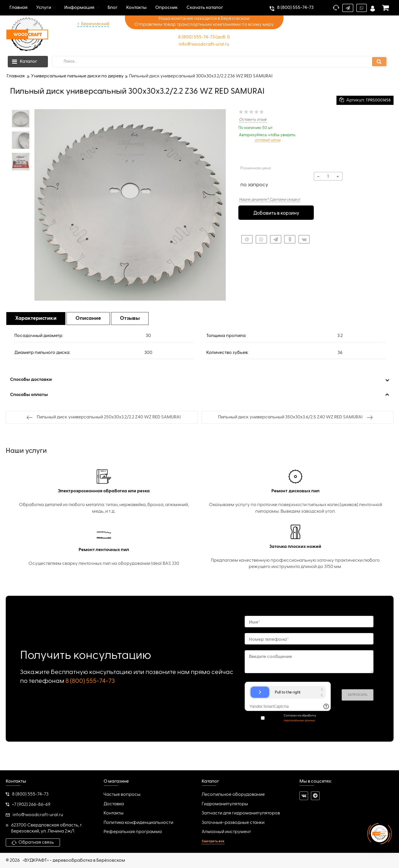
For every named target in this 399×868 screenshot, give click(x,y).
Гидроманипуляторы (225, 804)
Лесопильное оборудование (233, 795)
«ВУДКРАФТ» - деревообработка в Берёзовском (74, 861)
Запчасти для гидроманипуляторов (241, 813)
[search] (220, 62)
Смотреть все (213, 841)
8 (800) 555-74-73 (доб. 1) (204, 37)
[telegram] (315, 796)
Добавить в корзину (276, 213)
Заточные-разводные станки (233, 823)
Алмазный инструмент (226, 832)
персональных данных (299, 720)
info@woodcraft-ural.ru (204, 44)
